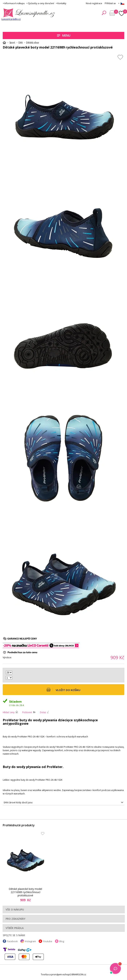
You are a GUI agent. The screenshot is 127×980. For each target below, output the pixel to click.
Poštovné (27, 712)
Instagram (30, 941)
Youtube (48, 941)
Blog (62, 941)
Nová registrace (94, 3)
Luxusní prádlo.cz (11, 19)
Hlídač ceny (9, 712)
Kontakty (62, 3)
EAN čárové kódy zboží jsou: (18, 802)
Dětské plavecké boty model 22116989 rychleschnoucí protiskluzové (25, 892)
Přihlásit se (110, 3)
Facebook (12, 941)
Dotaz (43, 712)
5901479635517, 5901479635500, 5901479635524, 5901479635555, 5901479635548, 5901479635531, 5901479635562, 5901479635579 (64, 803)
